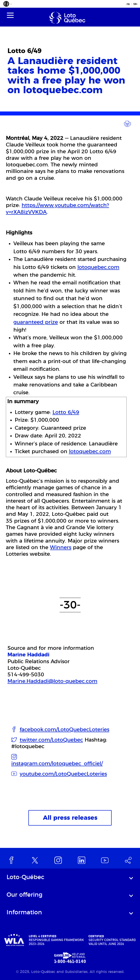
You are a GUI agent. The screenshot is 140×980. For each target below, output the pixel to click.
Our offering (25, 895)
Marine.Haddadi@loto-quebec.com (52, 681)
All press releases (70, 818)
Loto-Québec (25, 877)
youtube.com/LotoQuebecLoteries (63, 774)
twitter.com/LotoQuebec (51, 740)
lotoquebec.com (98, 267)
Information (24, 913)
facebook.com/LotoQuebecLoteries (64, 730)
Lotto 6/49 (66, 412)
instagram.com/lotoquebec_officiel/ (57, 764)
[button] (7, 5)
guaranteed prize (36, 322)
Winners (61, 547)
